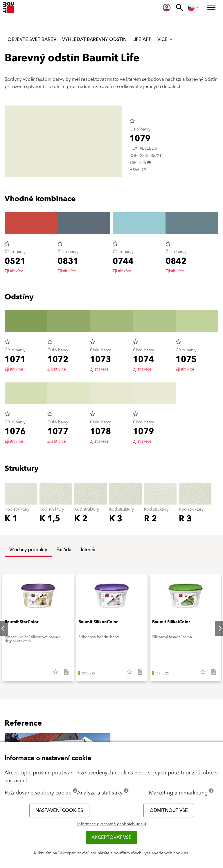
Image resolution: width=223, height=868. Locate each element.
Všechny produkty (28, 550)
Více (165, 40)
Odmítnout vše (169, 810)
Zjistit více (14, 271)
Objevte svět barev (32, 40)
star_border (132, 121)
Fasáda (64, 550)
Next (215, 628)
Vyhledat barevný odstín (94, 40)
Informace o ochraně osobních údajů (112, 824)
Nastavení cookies (59, 810)
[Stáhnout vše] (64, 674)
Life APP (142, 40)
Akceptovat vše (111, 837)
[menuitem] (167, 8)
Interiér (88, 550)
